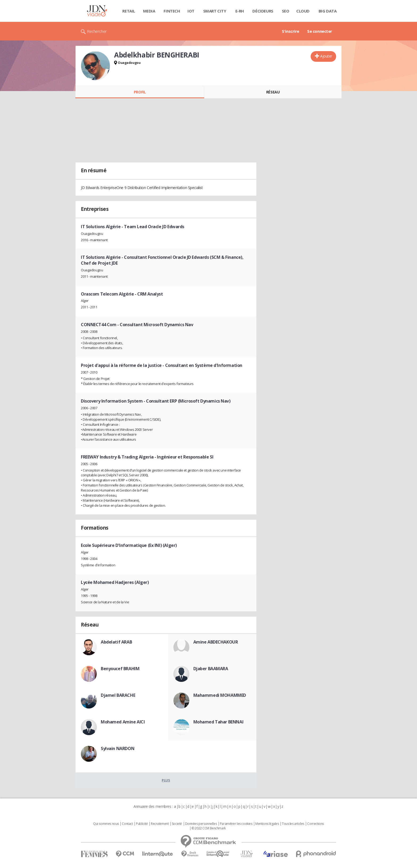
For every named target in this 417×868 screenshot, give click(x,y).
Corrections (315, 824)
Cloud (303, 11)
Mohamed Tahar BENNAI (218, 722)
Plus (166, 780)
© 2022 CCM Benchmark (209, 828)
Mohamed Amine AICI (123, 722)
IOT (191, 11)
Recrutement (160, 824)
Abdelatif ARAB (116, 642)
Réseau (273, 92)
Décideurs (263, 11)
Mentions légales (267, 824)
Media (149, 11)
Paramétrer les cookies (236, 824)
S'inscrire (291, 31)
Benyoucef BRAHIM (120, 669)
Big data (328, 11)
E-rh (240, 11)
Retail (129, 11)
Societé (177, 824)
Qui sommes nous (106, 824)
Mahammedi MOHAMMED (220, 695)
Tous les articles (293, 824)
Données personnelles (201, 824)
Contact (127, 824)
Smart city (215, 11)
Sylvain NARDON (118, 748)
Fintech (172, 11)
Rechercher (97, 31)
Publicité (142, 824)
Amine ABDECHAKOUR (216, 642)
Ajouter (326, 56)
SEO (286, 11)
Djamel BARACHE (118, 695)
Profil (140, 92)
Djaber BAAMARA (211, 669)
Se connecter (320, 31)
